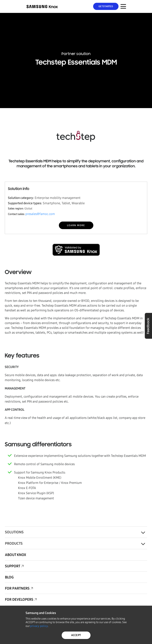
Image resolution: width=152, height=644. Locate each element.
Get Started (106, 6)
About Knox (16, 555)
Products (14, 543)
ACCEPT (76, 635)
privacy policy (39, 626)
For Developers (19, 599)
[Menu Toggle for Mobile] (123, 6)
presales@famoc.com (40, 214)
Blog (9, 577)
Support (13, 566)
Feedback (148, 326)
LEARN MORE (76, 225)
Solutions (14, 532)
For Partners (17, 588)
